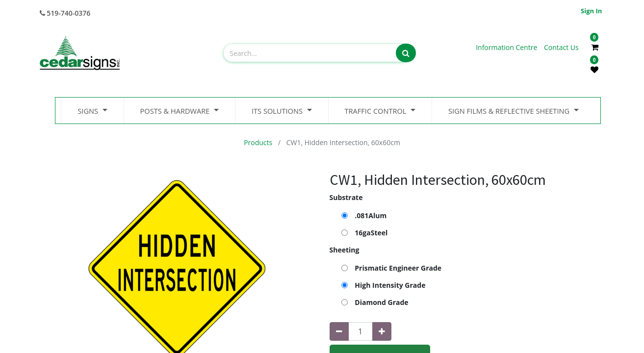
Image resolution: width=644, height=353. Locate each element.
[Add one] (382, 331)
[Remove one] (339, 331)
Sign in (591, 11)
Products (258, 142)
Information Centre (507, 47)
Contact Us (561, 47)
